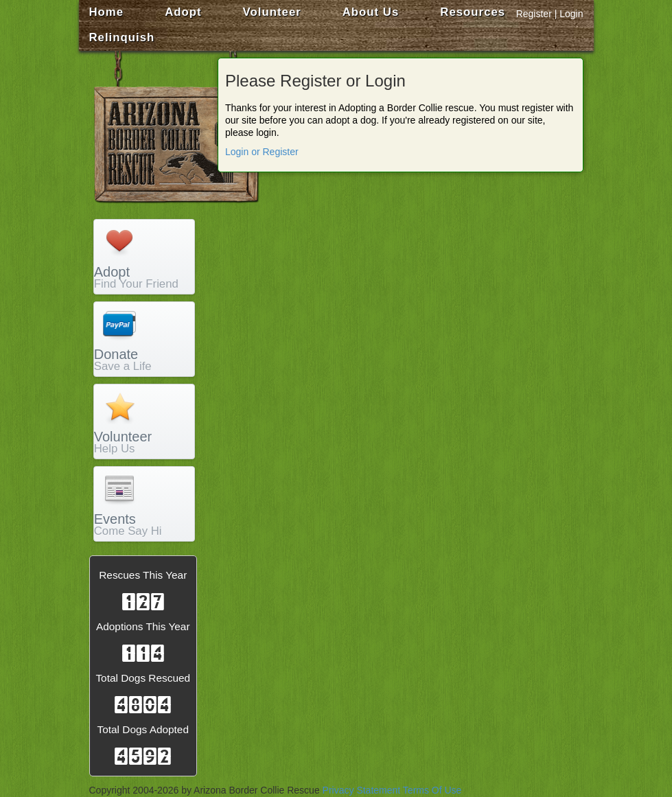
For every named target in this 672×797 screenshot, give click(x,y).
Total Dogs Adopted (143, 729)
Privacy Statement (362, 790)
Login (571, 14)
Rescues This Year (143, 575)
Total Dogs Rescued (143, 678)
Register (534, 14)
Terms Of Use (432, 790)
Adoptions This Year (143, 626)
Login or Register (262, 152)
